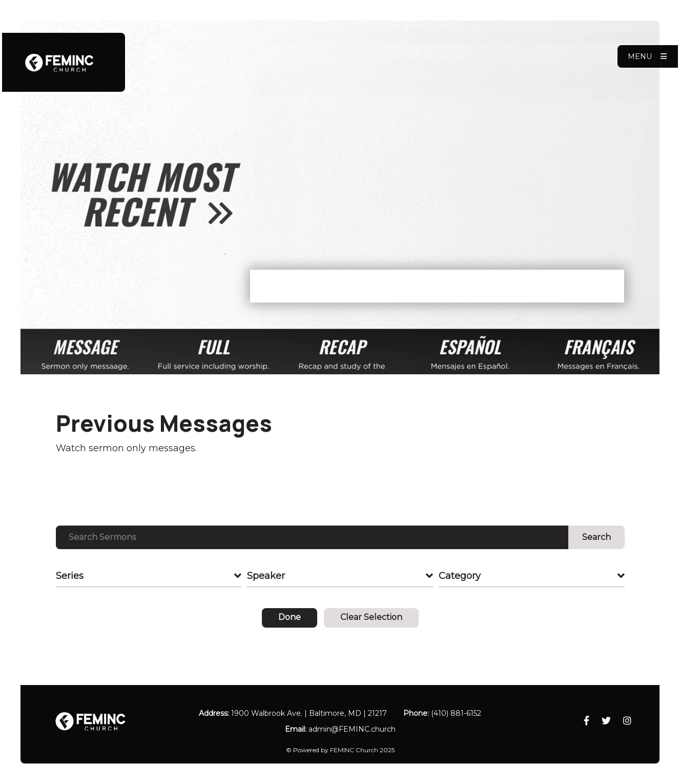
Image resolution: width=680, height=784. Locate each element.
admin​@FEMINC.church (352, 729)
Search (596, 537)
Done (290, 617)
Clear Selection (371, 617)
